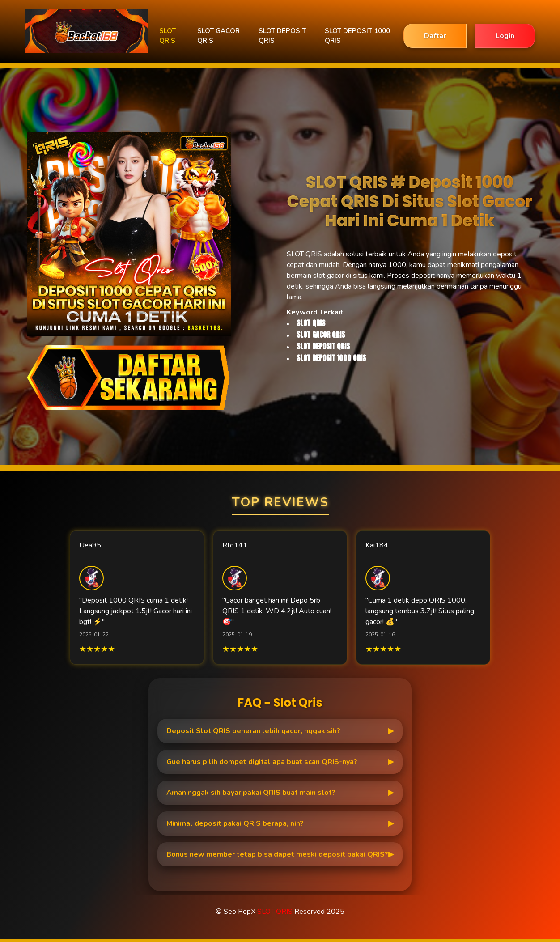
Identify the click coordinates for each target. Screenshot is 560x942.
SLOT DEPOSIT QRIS (282, 36)
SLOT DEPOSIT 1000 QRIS (357, 36)
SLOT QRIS (168, 36)
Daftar (435, 36)
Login (505, 36)
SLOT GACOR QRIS (218, 36)
